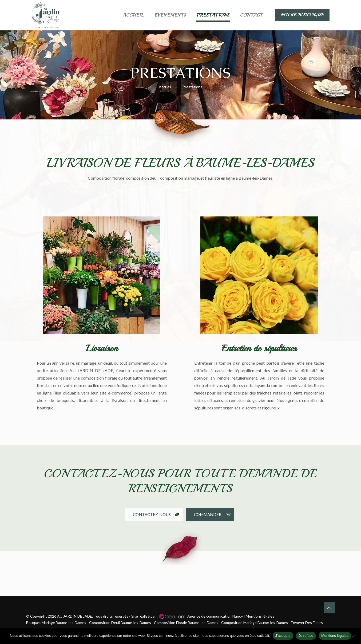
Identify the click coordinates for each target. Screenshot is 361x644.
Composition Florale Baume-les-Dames (186, 623)
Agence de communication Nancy (215, 616)
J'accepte (283, 636)
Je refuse (306, 636)
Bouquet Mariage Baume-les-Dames (56, 623)
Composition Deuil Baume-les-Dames (120, 623)
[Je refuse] (354, 636)
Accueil (165, 87)
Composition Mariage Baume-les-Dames (255, 623)
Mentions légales (260, 616)
